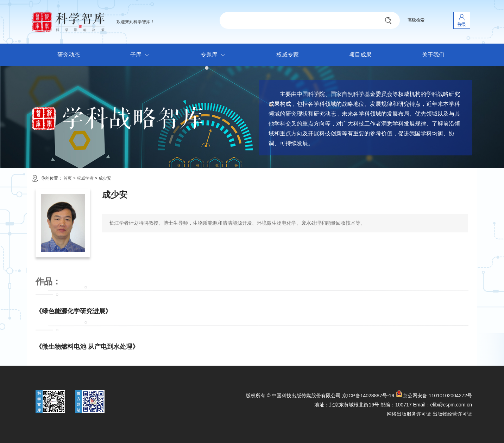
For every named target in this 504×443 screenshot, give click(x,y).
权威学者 (86, 178)
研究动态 (69, 55)
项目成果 (360, 55)
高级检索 (416, 20)
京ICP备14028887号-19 (368, 396)
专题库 (215, 55)
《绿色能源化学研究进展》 (74, 311)
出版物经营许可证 (452, 414)
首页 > (69, 178)
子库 (141, 55)
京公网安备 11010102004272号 (434, 396)
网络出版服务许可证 (409, 414)
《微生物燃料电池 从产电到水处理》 (87, 347)
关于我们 (433, 55)
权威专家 (288, 55)
